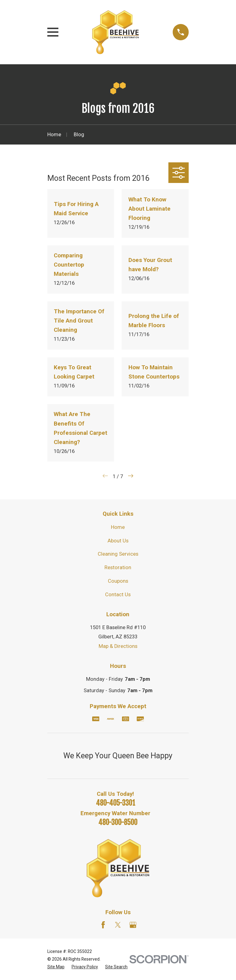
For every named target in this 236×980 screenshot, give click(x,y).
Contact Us (118, 595)
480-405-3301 (116, 803)
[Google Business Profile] (133, 925)
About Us (118, 541)
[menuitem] (56, 967)
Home (118, 527)
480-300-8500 (118, 822)
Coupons (118, 581)
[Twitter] (118, 925)
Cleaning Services (118, 554)
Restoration (118, 567)
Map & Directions (118, 646)
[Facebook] (103, 925)
